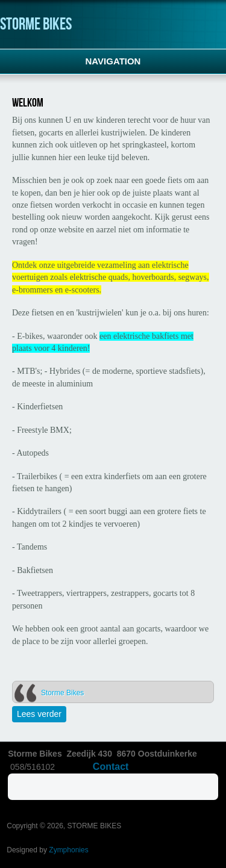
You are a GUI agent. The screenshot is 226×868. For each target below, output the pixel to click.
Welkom (28, 103)
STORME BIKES (36, 24)
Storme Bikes (62, 693)
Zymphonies (68, 850)
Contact (111, 767)
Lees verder (42, 714)
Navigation (113, 61)
